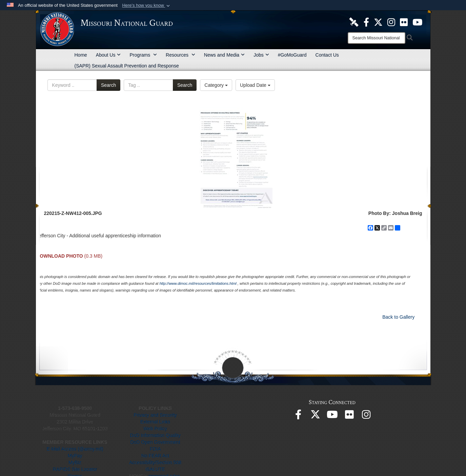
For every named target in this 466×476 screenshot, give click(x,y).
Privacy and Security (155, 415)
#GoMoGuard (292, 55)
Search (108, 85)
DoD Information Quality (155, 435)
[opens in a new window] (354, 22)
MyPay (75, 456)
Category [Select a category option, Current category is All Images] (216, 85)
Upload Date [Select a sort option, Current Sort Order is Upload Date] (255, 85)
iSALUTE (155, 469)
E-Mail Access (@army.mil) (75, 449)
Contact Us (327, 55)
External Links (155, 422)
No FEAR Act (155, 456)
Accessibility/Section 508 (155, 462)
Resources (180, 55)
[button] (147, 5)
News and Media (224, 55)
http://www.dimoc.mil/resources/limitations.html (198, 283)
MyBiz (75, 462)
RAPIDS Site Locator (75, 469)
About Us (108, 55)
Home (81, 55)
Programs (143, 55)
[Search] (377, 38)
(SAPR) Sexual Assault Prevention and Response (127, 66)
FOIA (155, 449)
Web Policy (155, 429)
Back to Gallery (398, 317)
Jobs (261, 55)
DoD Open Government (155, 442)
